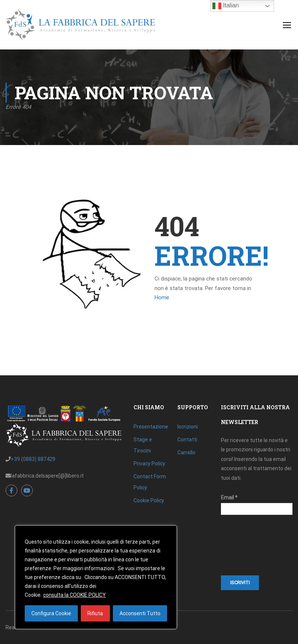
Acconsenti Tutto (140, 613)
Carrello (186, 452)
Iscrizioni (188, 427)
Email (229, 497)
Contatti (187, 440)
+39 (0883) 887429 (33, 459)
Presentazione (151, 427)
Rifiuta (95, 613)
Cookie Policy (149, 500)
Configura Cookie (51, 613)
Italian (226, 6)
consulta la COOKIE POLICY (74, 595)
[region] (96, 577)
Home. (162, 297)
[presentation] (251, 549)
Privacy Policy (149, 464)
